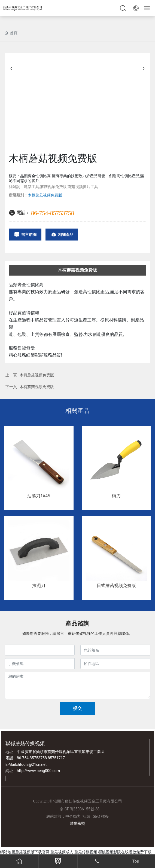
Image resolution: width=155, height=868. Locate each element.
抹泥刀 (39, 586)
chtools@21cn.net (31, 764)
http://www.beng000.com (38, 771)
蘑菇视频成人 (62, 852)
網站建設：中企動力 (63, 817)
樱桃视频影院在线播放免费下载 (125, 852)
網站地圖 (8, 852)
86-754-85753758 (53, 213)
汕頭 (86, 817)
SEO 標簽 (101, 817)
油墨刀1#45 (39, 496)
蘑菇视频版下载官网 (32, 852)
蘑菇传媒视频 (86, 852)
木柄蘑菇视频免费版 (37, 375)
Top (136, 861)
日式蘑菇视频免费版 (116, 586)
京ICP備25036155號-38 (80, 809)
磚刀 (116, 496)
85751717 (56, 758)
